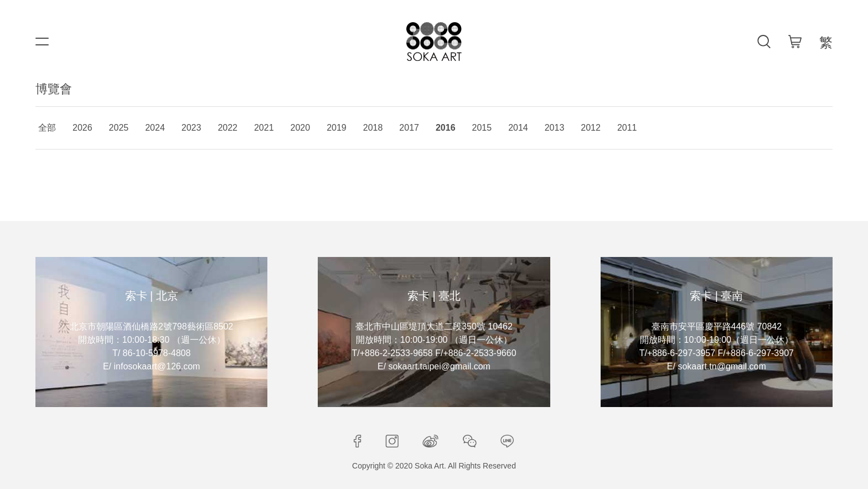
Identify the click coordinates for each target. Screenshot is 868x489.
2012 (591, 128)
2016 (446, 128)
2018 (373, 128)
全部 (47, 128)
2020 (301, 128)
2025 (119, 128)
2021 (264, 128)
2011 (627, 128)
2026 (82, 128)
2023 (192, 128)
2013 (555, 128)
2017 (409, 128)
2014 (518, 128)
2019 (337, 128)
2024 (155, 128)
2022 (228, 128)
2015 (482, 128)
